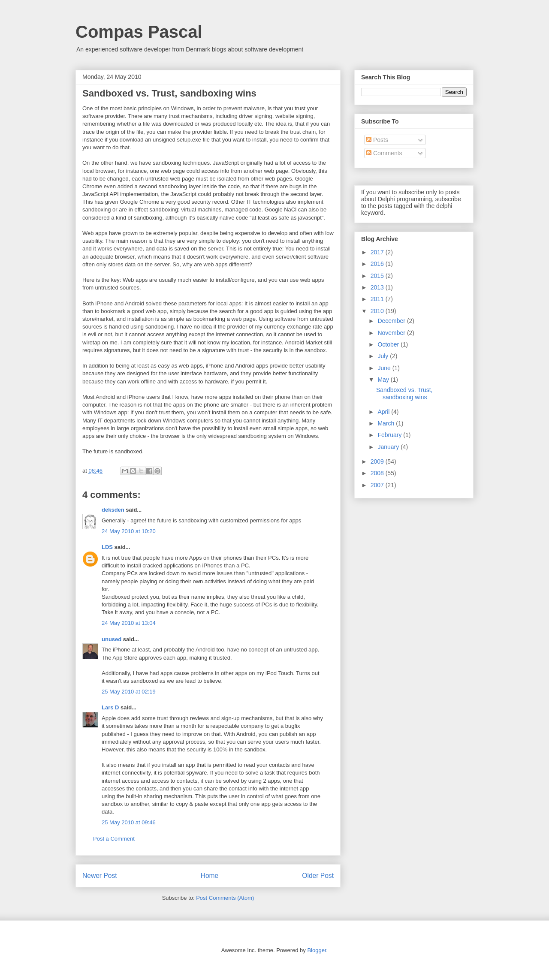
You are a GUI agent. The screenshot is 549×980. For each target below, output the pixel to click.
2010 (378, 311)
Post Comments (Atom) (225, 898)
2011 (378, 299)
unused (112, 639)
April (384, 412)
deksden (113, 510)
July (384, 356)
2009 (378, 461)
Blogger (317, 950)
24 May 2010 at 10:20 (129, 531)
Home (210, 876)
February (390, 435)
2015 (378, 276)
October (389, 344)
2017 (378, 252)
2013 (378, 287)
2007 (378, 485)
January (389, 447)
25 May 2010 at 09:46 (129, 822)
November (392, 333)
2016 (378, 264)
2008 (378, 473)
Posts (377, 140)
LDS (107, 547)
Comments (384, 153)
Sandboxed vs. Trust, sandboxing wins (404, 394)
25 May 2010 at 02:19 (129, 692)
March (387, 423)
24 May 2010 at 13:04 (129, 623)
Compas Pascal (139, 32)
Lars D (110, 707)
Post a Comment (114, 839)
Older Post (318, 876)
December (392, 321)
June (385, 368)
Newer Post (100, 876)
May (384, 380)
